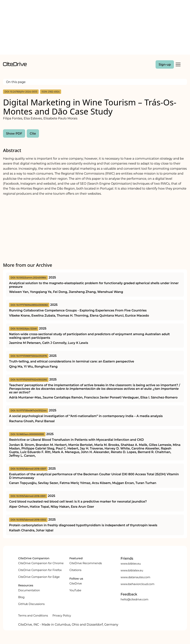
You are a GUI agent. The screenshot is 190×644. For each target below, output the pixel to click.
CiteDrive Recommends (86, 563)
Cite (33, 134)
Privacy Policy (62, 616)
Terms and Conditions (33, 616)
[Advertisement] (95, 28)
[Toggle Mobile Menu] (178, 64)
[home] (15, 65)
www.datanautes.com (135, 577)
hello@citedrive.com (134, 599)
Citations (75, 570)
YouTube (75, 590)
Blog (21, 597)
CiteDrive (76, 584)
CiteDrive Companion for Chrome (41, 563)
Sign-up (165, 65)
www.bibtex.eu (131, 564)
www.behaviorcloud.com (137, 584)
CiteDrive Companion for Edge (39, 577)
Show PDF (14, 134)
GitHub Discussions (31, 604)
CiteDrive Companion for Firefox (40, 570)
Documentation (29, 590)
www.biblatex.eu (132, 570)
